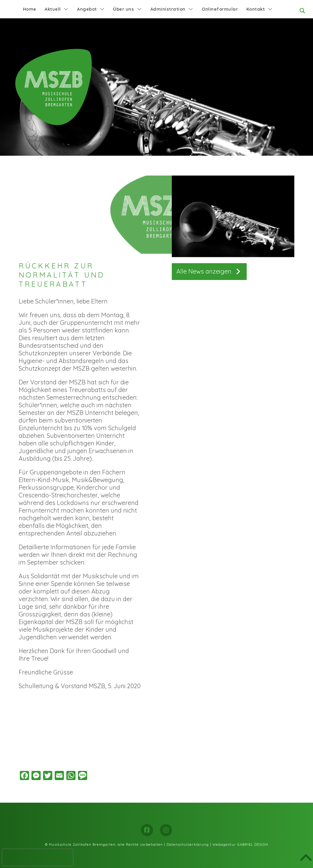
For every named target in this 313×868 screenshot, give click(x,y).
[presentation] (38, 857)
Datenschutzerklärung (188, 844)
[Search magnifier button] (302, 11)
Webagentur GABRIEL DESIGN (240, 844)
